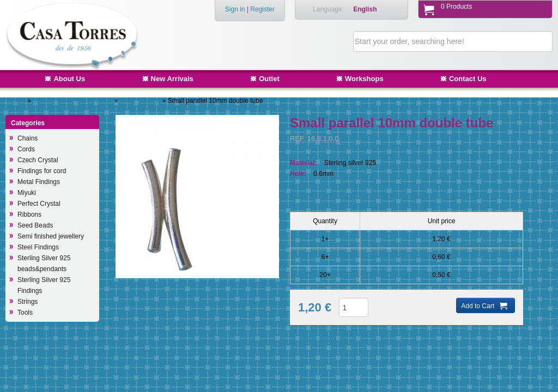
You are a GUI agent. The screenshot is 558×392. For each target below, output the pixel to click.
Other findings (141, 101)
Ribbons (29, 215)
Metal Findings (39, 182)
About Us (69, 79)
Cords (26, 149)
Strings (28, 302)
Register (262, 9)
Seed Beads (35, 225)
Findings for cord (42, 171)
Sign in (235, 9)
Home (17, 101)
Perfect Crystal (39, 204)
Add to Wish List (322, 339)
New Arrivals (172, 79)
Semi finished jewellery (51, 236)
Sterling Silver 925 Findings (73, 101)
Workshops (364, 79)
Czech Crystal (38, 160)
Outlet (269, 79)
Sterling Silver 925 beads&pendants (44, 264)
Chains (28, 138)
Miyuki (27, 193)
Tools (25, 313)
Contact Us (468, 79)
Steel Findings (38, 247)
